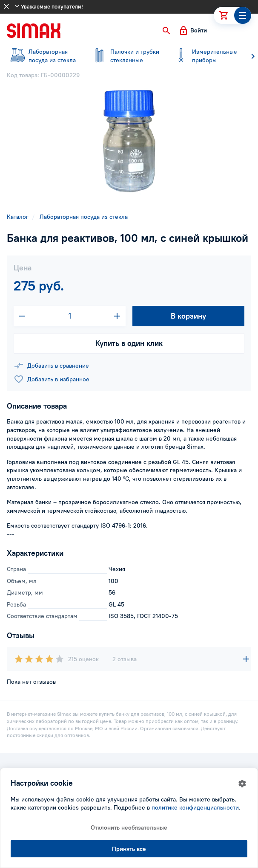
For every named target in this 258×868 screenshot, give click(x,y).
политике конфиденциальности (195, 807)
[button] (166, 31)
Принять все (129, 849)
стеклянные (124, 56)
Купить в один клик (129, 343)
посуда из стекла (43, 56)
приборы (206, 56)
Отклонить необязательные (129, 827)
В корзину (188, 316)
